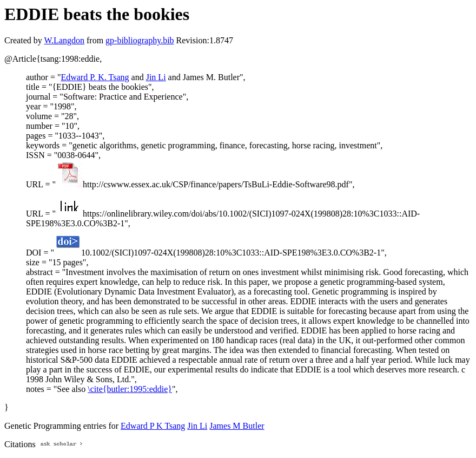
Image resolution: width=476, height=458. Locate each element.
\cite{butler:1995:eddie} (130, 389)
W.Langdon (64, 40)
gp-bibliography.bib (140, 40)
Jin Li (156, 77)
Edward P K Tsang (153, 426)
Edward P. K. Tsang (95, 77)
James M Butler (237, 426)
